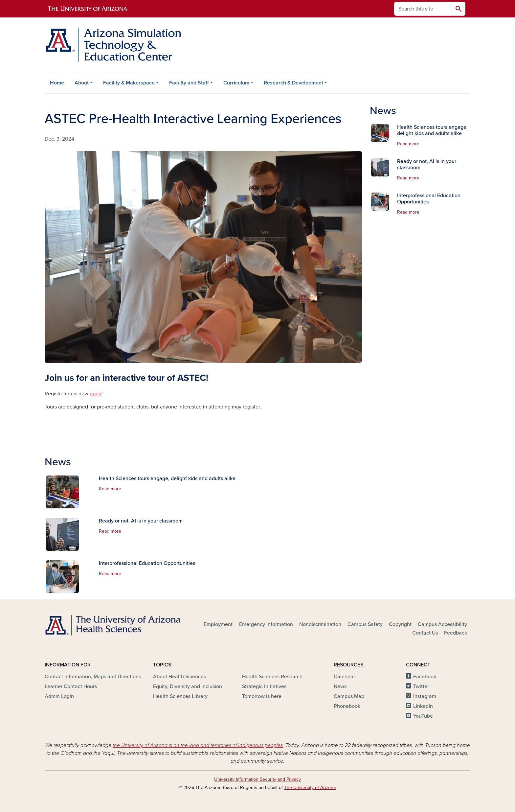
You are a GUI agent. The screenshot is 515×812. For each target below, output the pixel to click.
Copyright (400, 624)
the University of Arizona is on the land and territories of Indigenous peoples (198, 745)
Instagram (425, 696)
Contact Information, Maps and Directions (93, 677)
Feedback (456, 633)
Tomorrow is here (262, 696)
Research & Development (293, 83)
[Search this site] (423, 9)
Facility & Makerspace (129, 83)
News (340, 686)
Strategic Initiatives (264, 686)
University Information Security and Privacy (257, 779)
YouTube (423, 716)
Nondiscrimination (320, 624)
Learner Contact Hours (71, 686)
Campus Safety (365, 624)
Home (57, 83)
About (82, 83)
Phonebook (347, 706)
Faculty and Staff (189, 83)
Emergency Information (266, 624)
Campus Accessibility (442, 624)
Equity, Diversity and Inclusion (188, 686)
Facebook (425, 677)
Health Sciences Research (272, 677)
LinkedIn (423, 706)
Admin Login (59, 696)
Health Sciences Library (180, 696)
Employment (218, 624)
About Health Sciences (179, 677)
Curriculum (236, 83)
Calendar (344, 677)
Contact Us (425, 633)
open (96, 394)
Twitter (421, 686)
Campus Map (349, 696)
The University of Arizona (310, 788)
